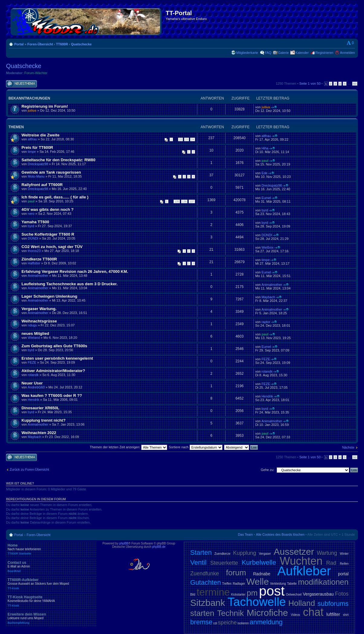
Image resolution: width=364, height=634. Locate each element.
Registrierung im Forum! (45, 106)
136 (184, 201)
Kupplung (245, 553)
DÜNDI (33, 238)
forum (236, 573)
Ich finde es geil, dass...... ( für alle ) (55, 197)
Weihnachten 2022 (39, 433)
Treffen (227, 584)
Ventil (198, 562)
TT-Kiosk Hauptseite (51, 601)
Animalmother (38, 276)
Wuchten (301, 561)
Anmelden (347, 53)
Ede (265, 173)
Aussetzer (294, 552)
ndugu (32, 325)
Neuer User (32, 383)
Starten (201, 552)
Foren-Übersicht (40, 44)
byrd (265, 210)
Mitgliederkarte (247, 53)
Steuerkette (224, 563)
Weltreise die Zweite (41, 135)
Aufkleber (304, 571)
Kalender (302, 53)
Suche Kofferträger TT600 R (48, 234)
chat (313, 612)
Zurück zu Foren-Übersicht (29, 469)
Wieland (34, 338)
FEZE (32, 362)
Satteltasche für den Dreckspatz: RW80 (58, 160)
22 (180, 139)
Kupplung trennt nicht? (44, 420)
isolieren (243, 623)
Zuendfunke (205, 574)
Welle (258, 582)
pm (252, 593)
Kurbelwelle (259, 562)
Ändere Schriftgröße (351, 43)
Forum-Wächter (36, 73)
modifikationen (323, 582)
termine (213, 592)
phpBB (124, 543)
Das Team (245, 534)
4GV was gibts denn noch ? (47, 209)
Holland (302, 603)
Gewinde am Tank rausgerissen (51, 172)
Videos (295, 615)
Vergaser (265, 554)
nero (31, 214)
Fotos (342, 594)
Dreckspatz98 (38, 164)
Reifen (344, 564)
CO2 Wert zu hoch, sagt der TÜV (52, 247)
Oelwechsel (294, 595)
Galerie (283, 53)
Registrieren (324, 53)
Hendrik (34, 400)
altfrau (32, 139)
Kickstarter (238, 595)
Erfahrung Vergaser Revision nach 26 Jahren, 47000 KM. (75, 271)
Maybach (268, 297)
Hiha (265, 148)
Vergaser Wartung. (39, 309)
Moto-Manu (36, 176)
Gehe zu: (267, 470)
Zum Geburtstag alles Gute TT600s (54, 346)
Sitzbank (208, 603)
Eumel (266, 198)
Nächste (348, 447)
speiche (227, 623)
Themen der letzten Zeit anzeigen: (128, 447)
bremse (201, 622)
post (272, 591)
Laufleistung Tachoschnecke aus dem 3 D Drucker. (70, 284)
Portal (19, 44)
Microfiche (267, 613)
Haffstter (34, 263)
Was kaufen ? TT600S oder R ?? (52, 395)
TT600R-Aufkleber (51, 584)
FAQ (268, 53)
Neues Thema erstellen (21, 84)
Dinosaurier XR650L (40, 408)
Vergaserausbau (318, 594)
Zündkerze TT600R (39, 259)
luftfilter (333, 614)
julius (32, 110)
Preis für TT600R (37, 147)
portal (343, 574)
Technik (230, 613)
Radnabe (262, 574)
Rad (331, 563)
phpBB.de (159, 547)
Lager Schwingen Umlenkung (49, 296)
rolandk (33, 375)
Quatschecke (81, 44)
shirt (346, 615)
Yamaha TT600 (35, 222)
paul (265, 161)
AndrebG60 (36, 387)
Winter (344, 554)
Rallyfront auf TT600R (42, 185)
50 (355, 84)
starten (202, 613)
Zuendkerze (222, 554)
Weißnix (268, 247)
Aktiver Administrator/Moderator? (53, 371)
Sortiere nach (195, 447)
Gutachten (206, 582)
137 (192, 201)
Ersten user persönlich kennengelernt (57, 358)
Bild (193, 595)
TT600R (62, 44)
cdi (215, 623)
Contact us (51, 567)
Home (51, 549)
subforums (333, 604)
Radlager (239, 584)
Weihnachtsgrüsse (39, 321)
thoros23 (34, 251)
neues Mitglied (35, 333)
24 (193, 139)
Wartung (327, 553)
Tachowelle (257, 602)
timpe (32, 152)
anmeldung (266, 622)
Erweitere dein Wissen (51, 618)
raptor (266, 322)
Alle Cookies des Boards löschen (280, 534)
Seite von (310, 83)
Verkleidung (278, 584)
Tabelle (292, 584)
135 (177, 201)
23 (187, 139)
